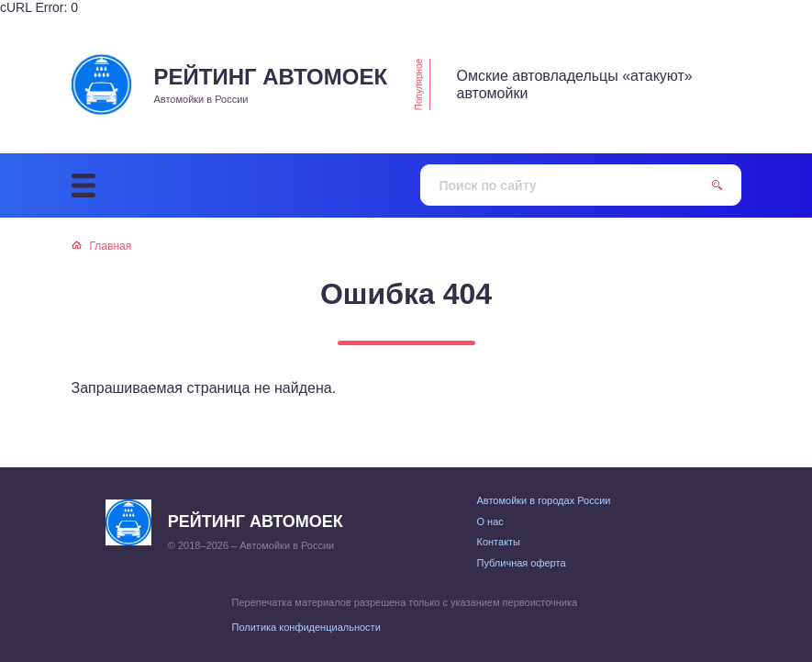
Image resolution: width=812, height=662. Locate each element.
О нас (490, 522)
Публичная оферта (522, 563)
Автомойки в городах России (544, 500)
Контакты (499, 542)
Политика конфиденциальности (306, 627)
